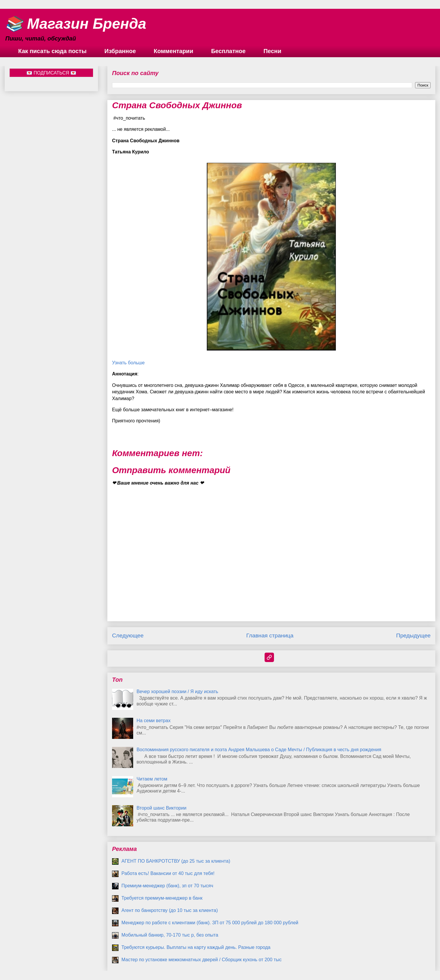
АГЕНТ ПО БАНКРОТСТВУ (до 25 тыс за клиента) (176, 861)
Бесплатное (228, 51)
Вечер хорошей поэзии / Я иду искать (177, 692)
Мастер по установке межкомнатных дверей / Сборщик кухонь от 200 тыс (202, 960)
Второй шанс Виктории (161, 808)
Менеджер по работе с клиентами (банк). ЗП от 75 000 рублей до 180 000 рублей (210, 923)
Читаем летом (152, 779)
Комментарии (174, 51)
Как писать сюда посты (52, 51)
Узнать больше (128, 363)
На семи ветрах (153, 721)
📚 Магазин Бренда (76, 24)
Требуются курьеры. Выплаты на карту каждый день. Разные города (196, 947)
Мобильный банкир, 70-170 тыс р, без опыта (170, 935)
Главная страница (270, 635)
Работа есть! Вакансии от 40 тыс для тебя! (168, 873)
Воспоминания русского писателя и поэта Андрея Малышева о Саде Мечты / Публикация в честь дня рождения (259, 750)
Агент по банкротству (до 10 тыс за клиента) (170, 910)
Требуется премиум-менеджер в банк (162, 898)
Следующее (128, 635)
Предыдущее (413, 635)
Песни (272, 51)
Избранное (120, 51)
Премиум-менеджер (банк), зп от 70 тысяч (167, 886)
